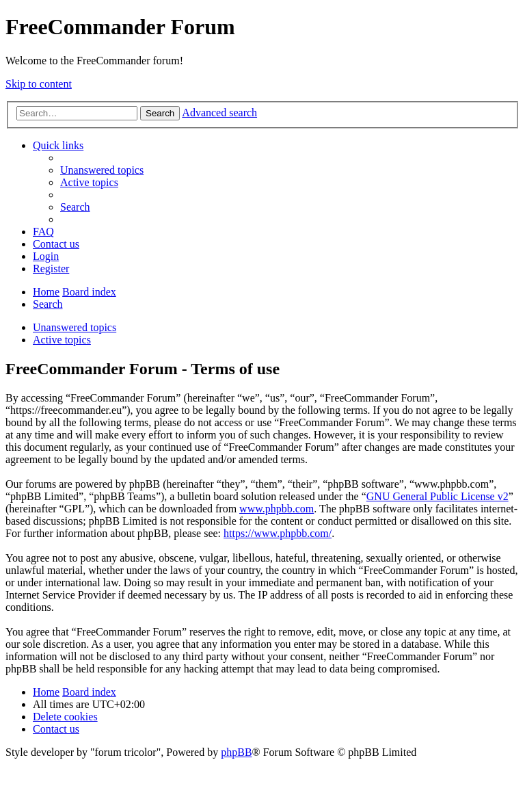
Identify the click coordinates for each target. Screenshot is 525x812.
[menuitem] (102, 170)
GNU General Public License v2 (437, 496)
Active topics (62, 340)
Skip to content (39, 84)
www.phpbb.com (277, 509)
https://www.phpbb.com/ (278, 533)
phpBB (236, 752)
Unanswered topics (75, 327)
